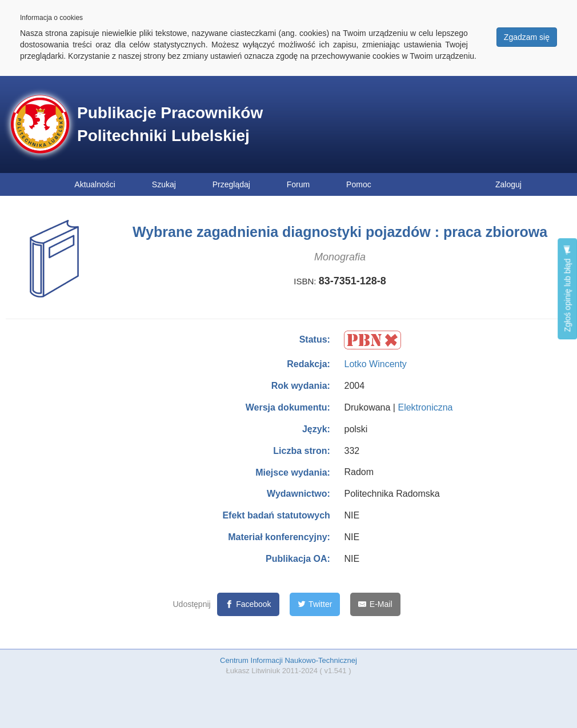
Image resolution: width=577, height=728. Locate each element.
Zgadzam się (527, 37)
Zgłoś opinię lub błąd (567, 289)
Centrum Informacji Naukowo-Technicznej (288, 660)
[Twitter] (315, 604)
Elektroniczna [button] (425, 407)
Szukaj (164, 184)
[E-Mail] (375, 604)
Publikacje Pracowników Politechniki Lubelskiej (170, 124)
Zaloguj (508, 184)
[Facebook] (248, 604)
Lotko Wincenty (375, 364)
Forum (298, 184)
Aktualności (95, 184)
